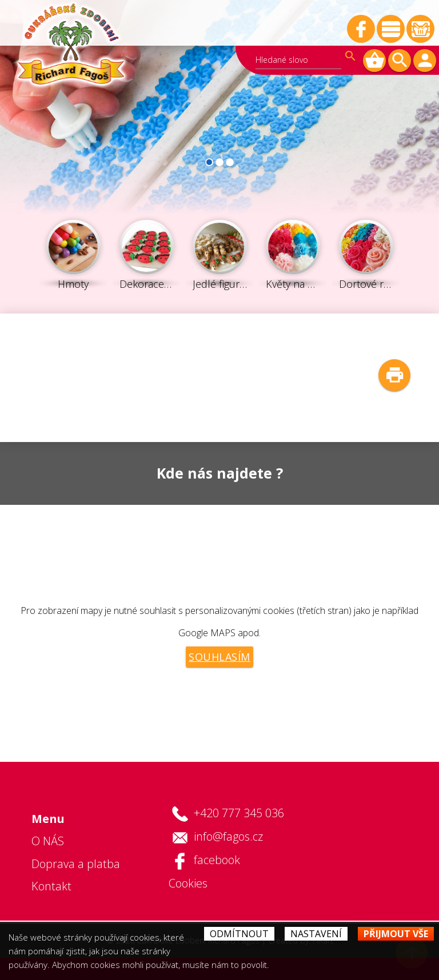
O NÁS (48, 841)
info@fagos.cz (228, 836)
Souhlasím (219, 657)
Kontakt (51, 886)
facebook (217, 860)
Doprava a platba (76, 864)
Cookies (188, 883)
